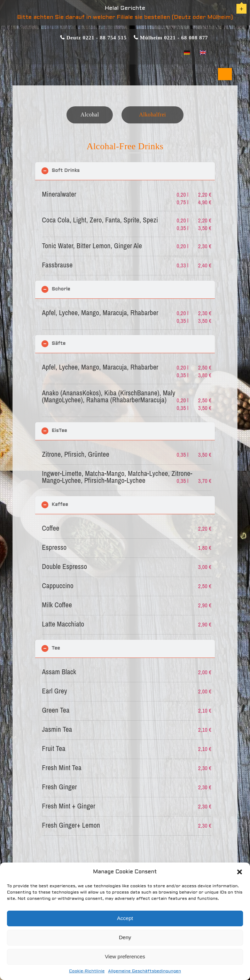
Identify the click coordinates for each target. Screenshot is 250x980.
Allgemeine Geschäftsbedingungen (144, 971)
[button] (240, 872)
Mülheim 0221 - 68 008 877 (173, 37)
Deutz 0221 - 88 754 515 (96, 37)
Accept (125, 918)
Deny (125, 937)
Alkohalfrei (152, 115)
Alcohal (90, 115)
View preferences (125, 956)
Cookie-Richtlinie (87, 971)
